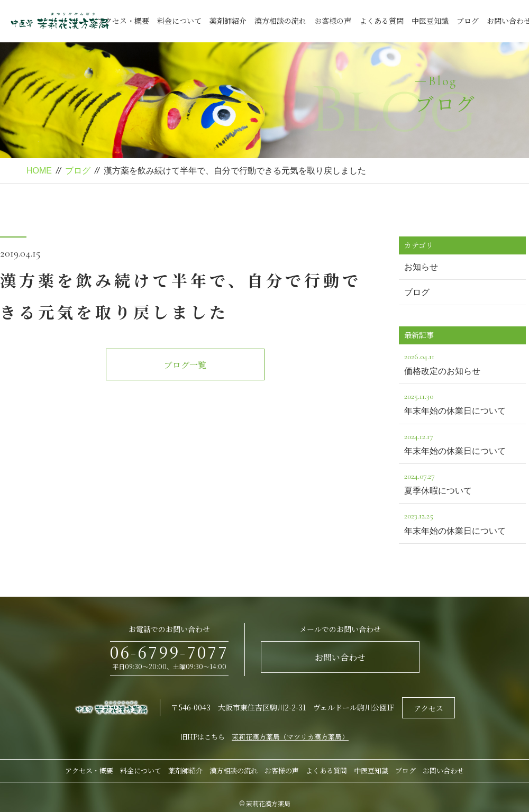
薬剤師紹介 (228, 21)
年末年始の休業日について (462, 402)
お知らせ (421, 267)
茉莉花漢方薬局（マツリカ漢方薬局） (290, 737)
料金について (179, 21)
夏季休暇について (462, 482)
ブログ (468, 21)
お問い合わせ (340, 657)
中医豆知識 (430, 21)
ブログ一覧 (185, 365)
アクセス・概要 (123, 21)
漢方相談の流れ (280, 21)
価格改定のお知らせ (462, 363)
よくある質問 (381, 21)
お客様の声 (333, 21)
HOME (39, 171)
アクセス (428, 708)
